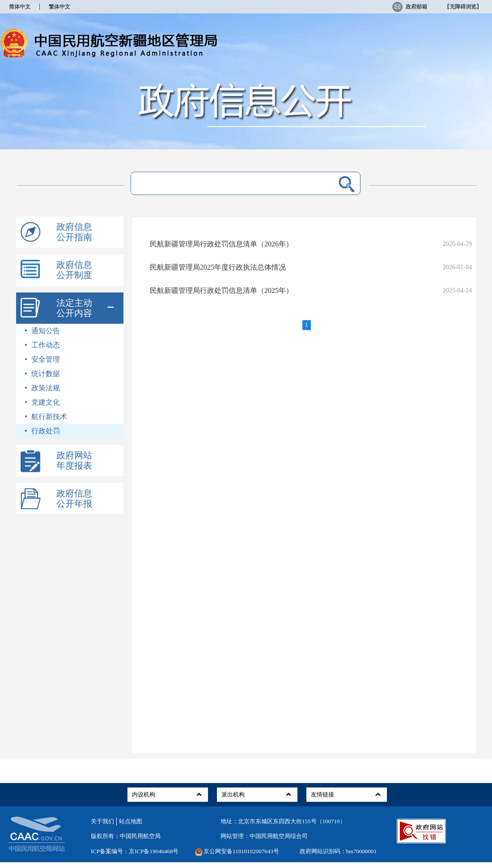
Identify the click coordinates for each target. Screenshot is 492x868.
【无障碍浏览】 (463, 7)
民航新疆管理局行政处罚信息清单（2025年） (221, 290)
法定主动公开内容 (74, 308)
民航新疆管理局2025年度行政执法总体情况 (218, 267)
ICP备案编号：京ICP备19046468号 (135, 851)
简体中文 (20, 7)
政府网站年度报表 (74, 460)
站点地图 (131, 821)
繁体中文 (59, 7)
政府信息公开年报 (74, 498)
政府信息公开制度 (74, 270)
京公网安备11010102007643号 (241, 851)
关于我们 (102, 821)
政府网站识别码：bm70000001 (338, 851)
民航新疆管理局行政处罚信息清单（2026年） (221, 244)
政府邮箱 (410, 7)
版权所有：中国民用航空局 (126, 836)
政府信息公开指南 (74, 232)
